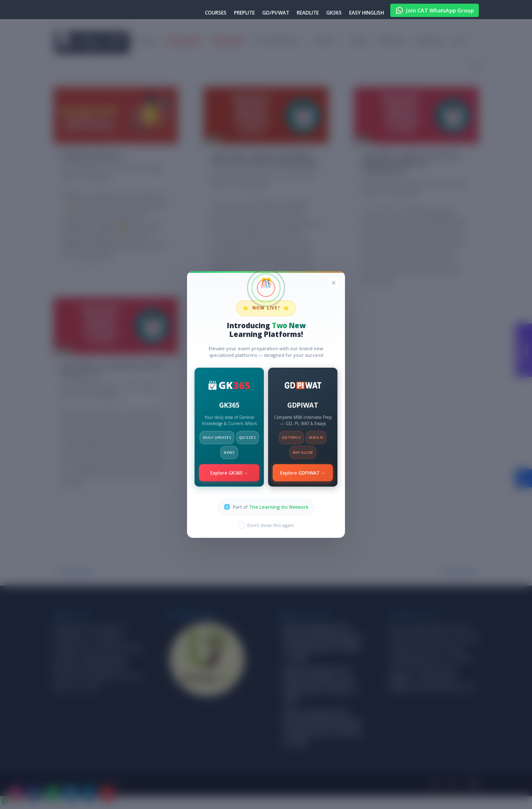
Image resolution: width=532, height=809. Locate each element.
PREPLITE (244, 13)
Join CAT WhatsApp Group (435, 9)
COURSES (216, 13)
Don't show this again (271, 525)
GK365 (334, 13)
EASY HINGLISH (367, 13)
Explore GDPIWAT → (303, 473)
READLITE (308, 13)
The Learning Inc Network (279, 507)
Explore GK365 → (229, 473)
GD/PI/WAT (276, 13)
